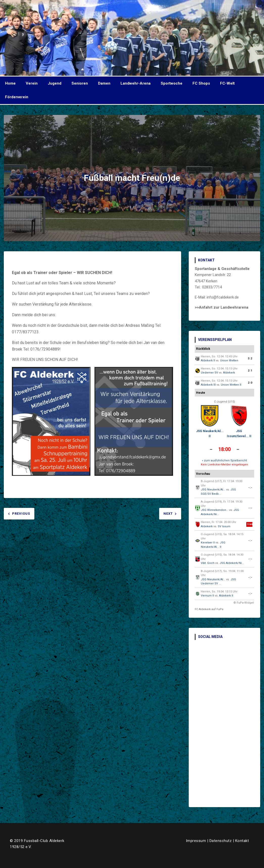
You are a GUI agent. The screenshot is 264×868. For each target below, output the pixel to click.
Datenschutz (221, 841)
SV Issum (224, 526)
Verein (32, 83)
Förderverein (17, 97)
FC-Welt (227, 83)
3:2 (250, 358)
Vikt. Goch (208, 563)
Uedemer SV (209, 373)
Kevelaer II (208, 543)
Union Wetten (229, 361)
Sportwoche (172, 83)
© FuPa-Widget (244, 603)
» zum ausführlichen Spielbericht (224, 461)
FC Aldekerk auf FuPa (209, 609)
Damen (104, 83)
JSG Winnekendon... (215, 510)
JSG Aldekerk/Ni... (232, 563)
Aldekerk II (208, 361)
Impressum (196, 841)
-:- (250, 488)
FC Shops (201, 83)
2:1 (250, 371)
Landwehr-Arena (136, 83)
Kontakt (242, 841)
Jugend (55, 83)
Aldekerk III (208, 385)
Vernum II (207, 596)
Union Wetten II (231, 385)
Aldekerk (229, 373)
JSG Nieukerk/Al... (213, 490)
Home (10, 83)
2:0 (250, 383)
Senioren (80, 83)
